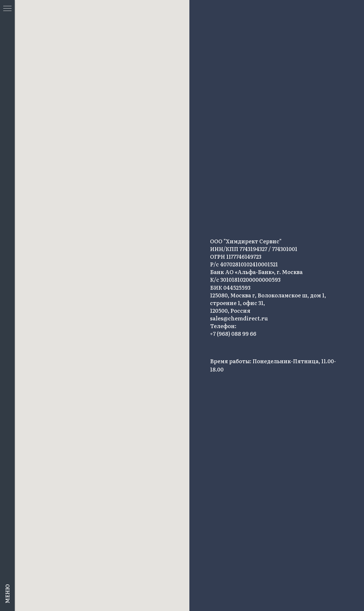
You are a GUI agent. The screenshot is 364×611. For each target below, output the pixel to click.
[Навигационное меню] (7, 9)
